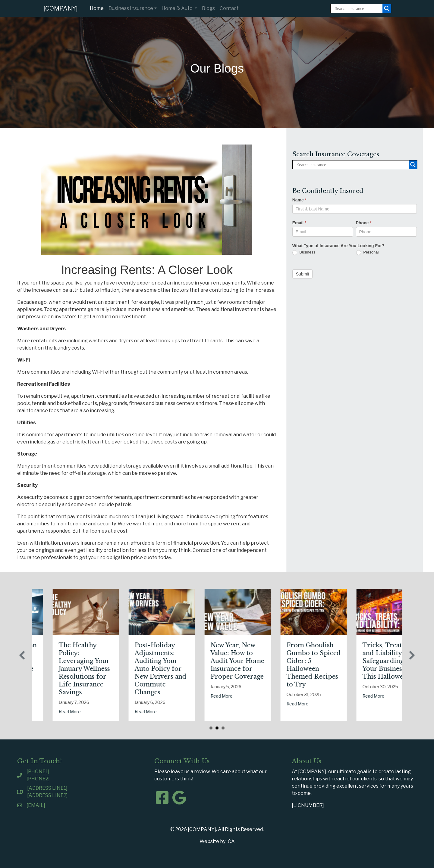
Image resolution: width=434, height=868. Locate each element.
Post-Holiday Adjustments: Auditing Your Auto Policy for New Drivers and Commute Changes (204, 669)
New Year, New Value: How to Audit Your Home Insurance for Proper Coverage (281, 661)
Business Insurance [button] (131, 8)
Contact (229, 8)
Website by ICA (217, 841)
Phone (364, 223)
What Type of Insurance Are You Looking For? (338, 246)
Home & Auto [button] (178, 8)
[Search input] (358, 8)
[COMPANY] (61, 8)
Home (98, 8)
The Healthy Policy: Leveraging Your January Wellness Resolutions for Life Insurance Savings (128, 669)
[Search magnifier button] (387, 8)
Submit (303, 274)
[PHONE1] (38, 772)
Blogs (208, 8)
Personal (368, 252)
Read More (38, 688)
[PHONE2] (38, 779)
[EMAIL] (36, 805)
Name (299, 200)
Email (299, 223)
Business (304, 252)
